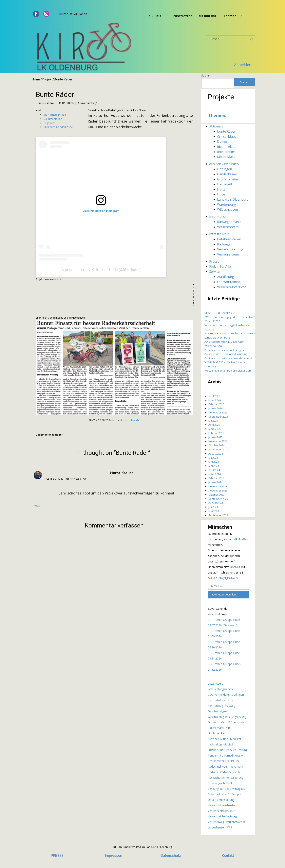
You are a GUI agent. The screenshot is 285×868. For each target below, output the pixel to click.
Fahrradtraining (229, 282)
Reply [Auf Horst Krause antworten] (37, 506)
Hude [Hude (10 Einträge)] (241, 722)
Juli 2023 (213, 507)
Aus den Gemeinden (224, 164)
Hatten (222, 189)
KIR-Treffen (241, 539)
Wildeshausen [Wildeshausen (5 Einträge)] (217, 827)
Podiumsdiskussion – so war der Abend (228, 358)
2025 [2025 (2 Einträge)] (211, 684)
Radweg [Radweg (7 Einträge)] (213, 772)
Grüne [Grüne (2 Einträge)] (232, 722)
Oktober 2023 (216, 495)
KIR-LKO (155, 16)
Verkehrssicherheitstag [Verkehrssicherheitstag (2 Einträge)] (222, 816)
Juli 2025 (213, 421)
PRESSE (57, 855)
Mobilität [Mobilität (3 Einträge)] (236, 739)
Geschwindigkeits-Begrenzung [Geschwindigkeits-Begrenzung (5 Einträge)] (227, 717)
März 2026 (215, 400)
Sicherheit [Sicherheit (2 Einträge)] (214, 794)
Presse (214, 261)
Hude (221, 194)
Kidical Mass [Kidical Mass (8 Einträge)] (216, 728)
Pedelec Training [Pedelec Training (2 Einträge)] (237, 750)
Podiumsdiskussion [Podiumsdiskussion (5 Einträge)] (232, 755)
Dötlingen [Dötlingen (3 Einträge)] (238, 695)
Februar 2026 (216, 404)
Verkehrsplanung (230, 249)
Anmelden (243, 65)
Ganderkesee (227, 174)
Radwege (224, 244)
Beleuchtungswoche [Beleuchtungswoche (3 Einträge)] (221, 689)
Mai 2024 (214, 466)
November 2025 (218, 412)
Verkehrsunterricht (231, 287)
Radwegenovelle (229, 222)
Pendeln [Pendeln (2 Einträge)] (213, 755)
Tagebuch (49, 123)
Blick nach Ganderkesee (58, 127)
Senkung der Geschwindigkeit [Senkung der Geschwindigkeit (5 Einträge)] (226, 789)
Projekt (47, 79)
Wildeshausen (228, 209)
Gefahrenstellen (229, 239)
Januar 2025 (215, 437)
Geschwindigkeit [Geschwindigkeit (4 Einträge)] (218, 711)
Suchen (206, 75)
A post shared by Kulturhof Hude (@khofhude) (101, 270)
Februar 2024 (216, 478)
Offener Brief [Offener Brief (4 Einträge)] (216, 750)
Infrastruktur (219, 234)
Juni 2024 (214, 462)
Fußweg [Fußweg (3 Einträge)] (230, 706)
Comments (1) (88, 103)
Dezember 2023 (218, 486)
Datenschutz (171, 855)
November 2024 (218, 441)
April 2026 (214, 396)
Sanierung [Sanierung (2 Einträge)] (237, 778)
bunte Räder (226, 131)
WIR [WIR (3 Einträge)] (230, 827)
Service (214, 272)
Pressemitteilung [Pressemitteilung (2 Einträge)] (218, 761)
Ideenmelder (226, 147)
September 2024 (218, 449)
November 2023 (218, 491)
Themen (230, 16)
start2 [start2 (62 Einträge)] (226, 794)
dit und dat (208, 16)
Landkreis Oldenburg (233, 199)
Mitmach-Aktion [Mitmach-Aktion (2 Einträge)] (218, 739)
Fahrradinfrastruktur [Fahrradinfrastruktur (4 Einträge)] (221, 700)
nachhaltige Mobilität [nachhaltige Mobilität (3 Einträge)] (221, 744)
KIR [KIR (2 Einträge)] (228, 728)
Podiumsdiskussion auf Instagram (225, 350)
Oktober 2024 (216, 445)
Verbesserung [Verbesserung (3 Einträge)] (226, 800)
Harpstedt (225, 184)
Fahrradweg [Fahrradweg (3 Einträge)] (215, 706)
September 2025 (218, 417)
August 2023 (216, 503)
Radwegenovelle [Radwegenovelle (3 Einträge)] (230, 772)
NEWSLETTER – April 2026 (219, 313)
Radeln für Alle (220, 266)
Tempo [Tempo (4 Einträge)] (236, 794)
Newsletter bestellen (223, 594)
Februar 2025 (216, 433)
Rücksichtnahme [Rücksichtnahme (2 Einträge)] (218, 778)
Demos (222, 142)
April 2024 (214, 470)
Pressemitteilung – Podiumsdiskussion (228, 371)
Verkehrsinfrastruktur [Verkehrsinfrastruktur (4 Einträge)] (221, 811)
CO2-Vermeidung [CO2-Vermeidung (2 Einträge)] (219, 695)
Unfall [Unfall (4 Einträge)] (211, 800)
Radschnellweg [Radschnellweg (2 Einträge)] (217, 767)
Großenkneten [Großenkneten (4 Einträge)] (217, 722)
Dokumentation (53, 119)
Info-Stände (226, 152)
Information (218, 217)
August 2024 (216, 454)
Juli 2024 (213, 458)
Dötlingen (225, 169)
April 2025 (214, 425)
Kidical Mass (226, 157)
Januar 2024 (215, 482)
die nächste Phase (55, 115)
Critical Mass (227, 137)
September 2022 (218, 515)
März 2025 (215, 429)
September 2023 (218, 499)
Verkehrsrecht (228, 227)
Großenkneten (228, 179)
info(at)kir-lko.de (73, 14)
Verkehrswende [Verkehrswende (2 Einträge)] (236, 822)
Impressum (114, 855)
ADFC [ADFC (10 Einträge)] (220, 684)
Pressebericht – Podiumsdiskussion (226, 354)
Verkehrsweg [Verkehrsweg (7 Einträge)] (216, 822)
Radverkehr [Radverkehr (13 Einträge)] (236, 767)
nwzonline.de (131, 420)
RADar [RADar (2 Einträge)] (235, 761)
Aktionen (216, 126)
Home (36, 79)
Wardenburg (227, 205)
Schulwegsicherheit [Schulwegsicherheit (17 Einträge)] (220, 783)
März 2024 (215, 474)
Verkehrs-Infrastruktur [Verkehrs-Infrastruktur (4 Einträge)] (222, 805)
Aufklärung (226, 277)
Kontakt (236, 567)
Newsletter (183, 16)
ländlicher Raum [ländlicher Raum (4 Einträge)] (218, 733)
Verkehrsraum (228, 254)
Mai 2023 (214, 511)
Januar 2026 (215, 408)
